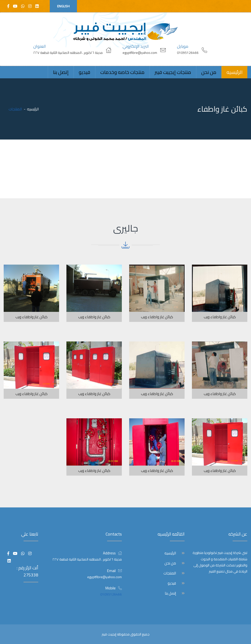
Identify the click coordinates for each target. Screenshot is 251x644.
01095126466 (188, 53)
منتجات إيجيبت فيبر (173, 72)
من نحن (209, 72)
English (63, 6)
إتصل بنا (61, 72)
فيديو (84, 72)
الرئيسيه (234, 72)
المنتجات (170, 573)
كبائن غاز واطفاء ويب (220, 317)
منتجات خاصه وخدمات (122, 72)
